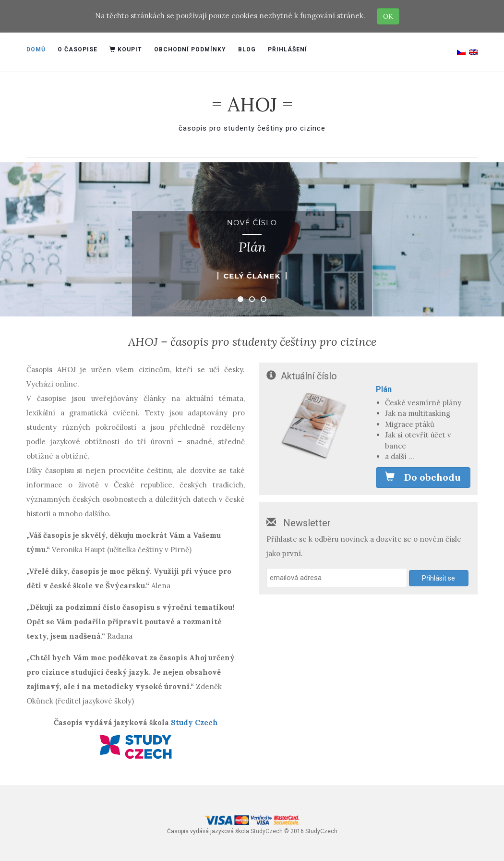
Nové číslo (252, 223)
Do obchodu (423, 477)
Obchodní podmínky (190, 49)
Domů (36, 49)
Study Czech (194, 722)
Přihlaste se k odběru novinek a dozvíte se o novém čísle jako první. (364, 546)
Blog (247, 49)
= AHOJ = (252, 105)
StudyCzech (267, 831)
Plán (384, 389)
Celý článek (252, 276)
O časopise (78, 49)
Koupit (126, 49)
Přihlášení (288, 49)
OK (388, 16)
